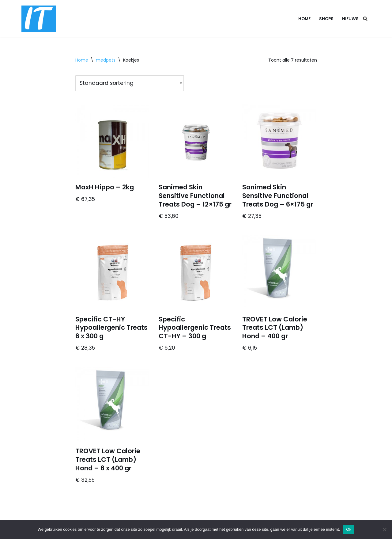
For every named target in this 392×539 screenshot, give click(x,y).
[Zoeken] (365, 19)
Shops (326, 19)
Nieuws (350, 19)
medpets (106, 60)
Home (304, 19)
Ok (349, 529)
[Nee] (384, 530)
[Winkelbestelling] (130, 83)
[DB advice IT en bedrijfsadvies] (39, 19)
